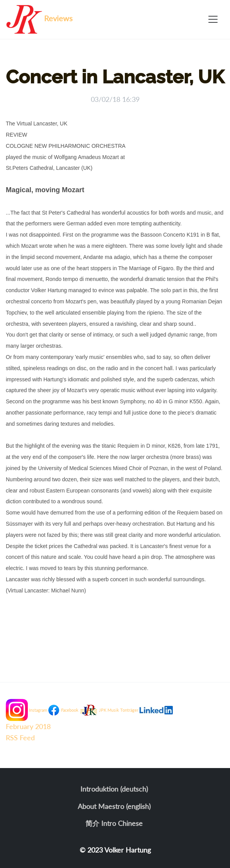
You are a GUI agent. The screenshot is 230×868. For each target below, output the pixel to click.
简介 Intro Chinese (114, 823)
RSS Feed (20, 738)
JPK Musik (109, 710)
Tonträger (129, 710)
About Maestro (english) (114, 806)
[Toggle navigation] (213, 19)
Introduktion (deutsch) (114, 789)
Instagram (38, 710)
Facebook (70, 710)
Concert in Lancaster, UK (115, 77)
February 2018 (28, 726)
